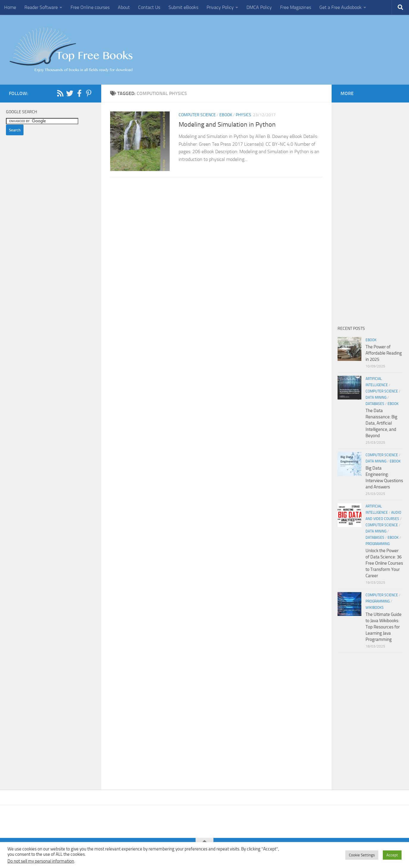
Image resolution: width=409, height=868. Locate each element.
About (124, 7)
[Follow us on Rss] (60, 93)
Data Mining (376, 397)
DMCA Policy (259, 7)
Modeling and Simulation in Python (228, 125)
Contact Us (149, 7)
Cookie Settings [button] (362, 855)
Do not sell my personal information (41, 861)
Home (10, 7)
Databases (375, 404)
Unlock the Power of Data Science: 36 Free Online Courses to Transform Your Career (384, 563)
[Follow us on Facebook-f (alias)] (79, 93)
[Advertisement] (216, 247)
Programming (378, 544)
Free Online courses (90, 7)
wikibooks (375, 608)
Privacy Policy (220, 7)
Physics (243, 115)
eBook (226, 115)
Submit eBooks (183, 7)
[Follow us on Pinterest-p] (89, 93)
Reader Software (41, 7)
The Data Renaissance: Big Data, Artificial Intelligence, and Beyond (381, 423)
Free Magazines (296, 7)
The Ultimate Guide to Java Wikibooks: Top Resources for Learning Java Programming (384, 627)
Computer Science (197, 115)
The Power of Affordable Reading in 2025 (384, 353)
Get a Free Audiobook (341, 7)
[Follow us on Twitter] (70, 93)
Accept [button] (392, 855)
